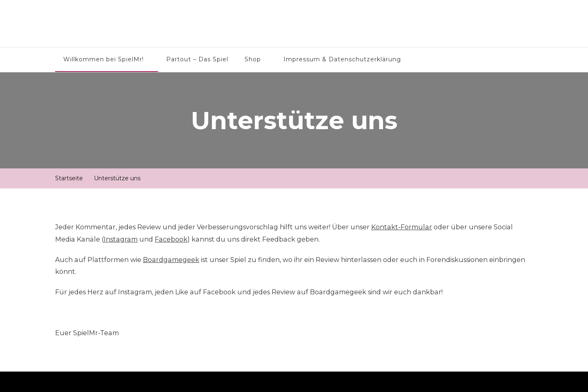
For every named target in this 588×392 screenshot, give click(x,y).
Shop (253, 59)
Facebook (171, 239)
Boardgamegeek (171, 260)
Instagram (121, 239)
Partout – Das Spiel (197, 59)
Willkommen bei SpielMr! (104, 59)
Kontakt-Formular (402, 227)
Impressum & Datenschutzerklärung (342, 59)
